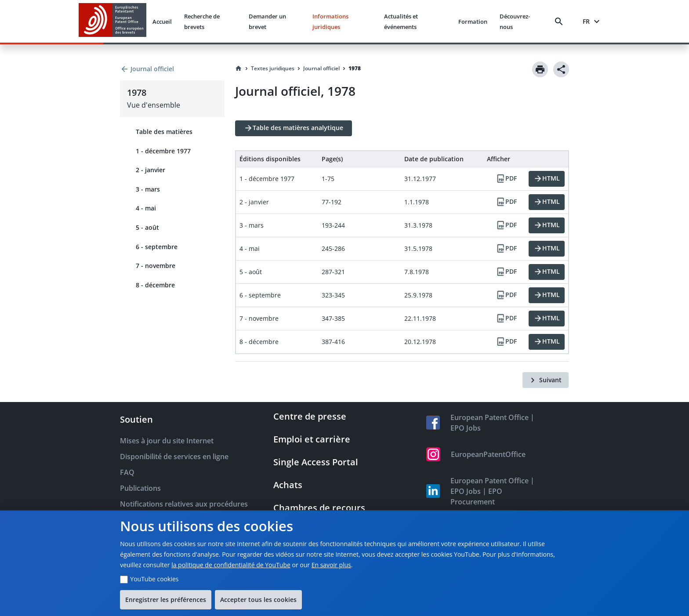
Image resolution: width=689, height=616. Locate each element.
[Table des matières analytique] (294, 128)
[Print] (540, 69)
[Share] (561, 69)
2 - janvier (150, 170)
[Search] (561, 22)
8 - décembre (155, 285)
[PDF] (506, 179)
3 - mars (148, 189)
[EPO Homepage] (112, 21)
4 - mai (146, 208)
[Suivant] (546, 380)
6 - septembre (157, 247)
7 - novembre (156, 266)
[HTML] (547, 179)
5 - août (147, 227)
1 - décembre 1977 (163, 151)
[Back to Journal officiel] (172, 69)
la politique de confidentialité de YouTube (231, 565)
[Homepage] (239, 69)
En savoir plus (331, 565)
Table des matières (164, 132)
